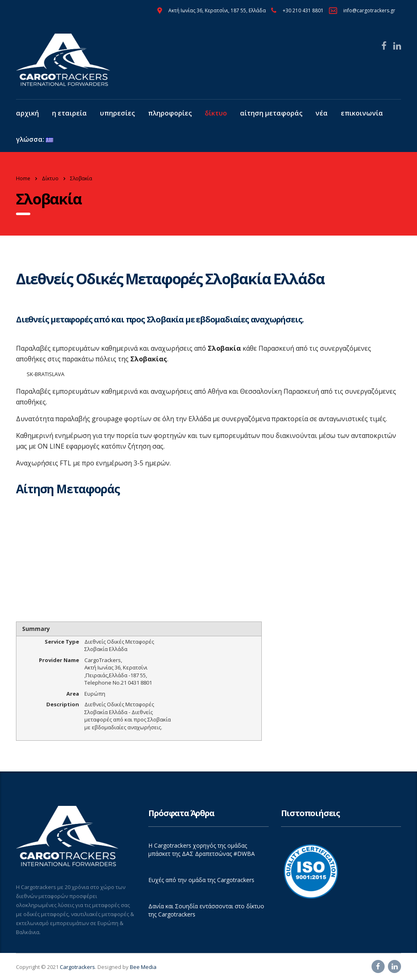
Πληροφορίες (170, 113)
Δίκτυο (216, 113)
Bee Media (143, 967)
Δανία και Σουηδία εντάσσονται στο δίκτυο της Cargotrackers (206, 910)
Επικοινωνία (362, 113)
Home (23, 178)
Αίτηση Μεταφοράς (271, 113)
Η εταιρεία (69, 113)
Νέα (322, 113)
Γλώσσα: (35, 139)
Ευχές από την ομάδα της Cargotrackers (201, 880)
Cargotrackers (77, 967)
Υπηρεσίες (117, 113)
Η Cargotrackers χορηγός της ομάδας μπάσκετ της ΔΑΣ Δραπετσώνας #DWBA (202, 850)
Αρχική (27, 113)
